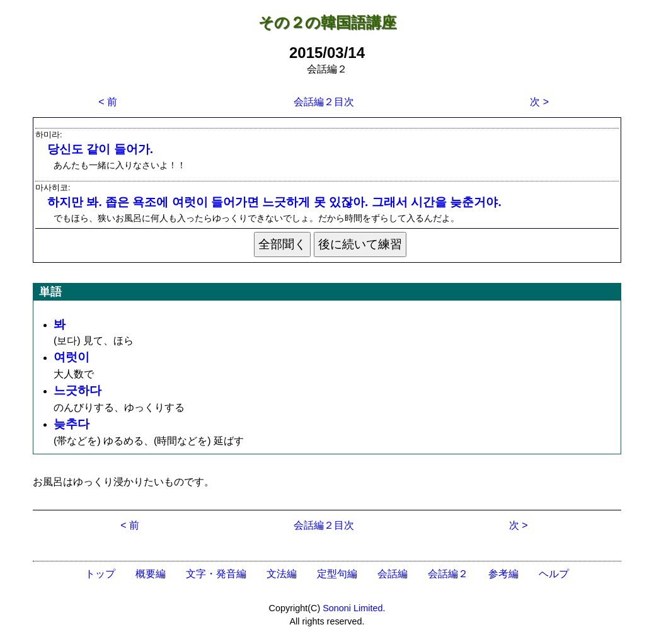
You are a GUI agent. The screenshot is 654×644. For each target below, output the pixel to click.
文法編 (282, 574)
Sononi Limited (353, 608)
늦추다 (72, 424)
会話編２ (448, 574)
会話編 (393, 574)
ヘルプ (554, 574)
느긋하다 (77, 390)
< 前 (108, 102)
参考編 (503, 574)
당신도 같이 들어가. (100, 149)
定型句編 (337, 574)
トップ (100, 574)
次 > (539, 102)
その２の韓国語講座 (327, 22)
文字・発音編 (216, 574)
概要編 (151, 574)
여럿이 (72, 357)
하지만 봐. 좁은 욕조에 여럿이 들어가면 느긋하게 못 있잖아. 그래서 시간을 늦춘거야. (274, 202)
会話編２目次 (324, 102)
